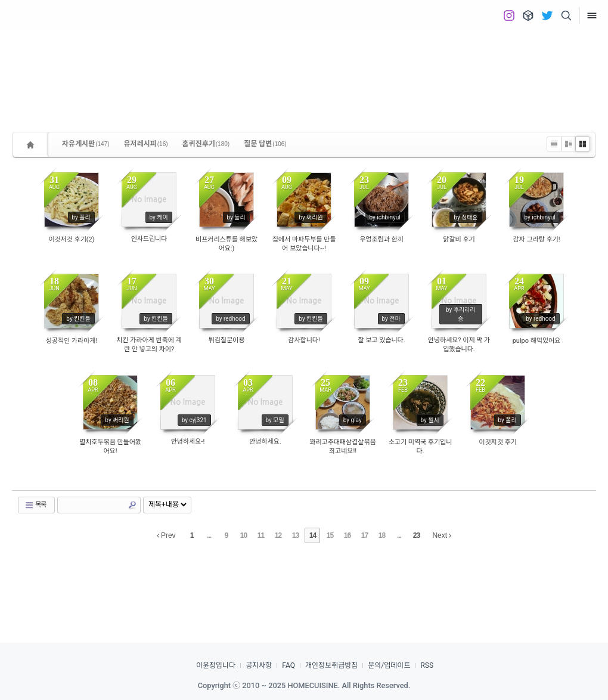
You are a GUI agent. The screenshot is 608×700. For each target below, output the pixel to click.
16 (347, 535)
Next (442, 535)
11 (261, 535)
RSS (427, 665)
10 (243, 535)
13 (295, 535)
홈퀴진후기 (206, 144)
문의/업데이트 (389, 665)
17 (365, 535)
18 (382, 535)
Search (132, 505)
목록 (35, 505)
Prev (166, 535)
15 (330, 535)
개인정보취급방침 (331, 665)
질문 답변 (265, 144)
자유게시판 (86, 144)
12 (278, 535)
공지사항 (259, 665)
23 (416, 535)
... (209, 535)
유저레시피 (146, 144)
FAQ (289, 665)
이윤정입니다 (216, 665)
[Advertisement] (304, 72)
